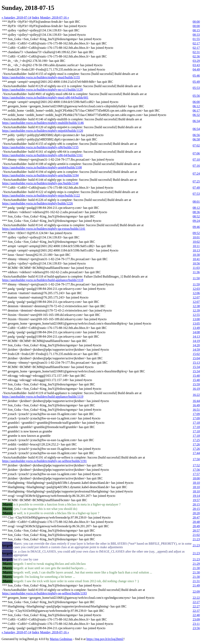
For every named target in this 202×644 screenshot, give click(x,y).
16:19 (196, 389)
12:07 (196, 297)
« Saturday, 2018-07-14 (16, 17)
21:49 (196, 585)
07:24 (196, 174)
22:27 (196, 602)
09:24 (196, 221)
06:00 (196, 102)
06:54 (196, 129)
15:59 (196, 384)
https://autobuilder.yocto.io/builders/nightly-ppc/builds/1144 (40, 183)
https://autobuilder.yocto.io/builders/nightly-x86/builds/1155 (40, 147)
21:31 (196, 581)
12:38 (196, 306)
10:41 (196, 259)
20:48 (196, 522)
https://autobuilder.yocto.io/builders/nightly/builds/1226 (37, 203)
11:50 (196, 278)
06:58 (196, 139)
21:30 (196, 568)
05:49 (196, 82)
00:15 (196, 30)
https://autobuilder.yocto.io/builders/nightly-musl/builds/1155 (41, 77)
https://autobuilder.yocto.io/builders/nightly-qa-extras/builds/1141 (44, 229)
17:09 (196, 414)
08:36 (196, 212)
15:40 (196, 376)
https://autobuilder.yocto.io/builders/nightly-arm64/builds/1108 (42, 167)
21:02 (196, 535)
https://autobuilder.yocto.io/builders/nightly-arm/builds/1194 (40, 175)
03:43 (196, 65)
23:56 (196, 628)
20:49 (196, 526)
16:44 (196, 401)
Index (36, 17)
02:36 (196, 56)
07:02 (196, 145)
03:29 (196, 61)
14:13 (196, 337)
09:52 (196, 233)
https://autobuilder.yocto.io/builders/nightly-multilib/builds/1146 (43, 123)
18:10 (196, 483)
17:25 (196, 440)
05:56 (196, 96)
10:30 (196, 255)
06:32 (196, 115)
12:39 (196, 310)
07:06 (196, 153)
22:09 (196, 592)
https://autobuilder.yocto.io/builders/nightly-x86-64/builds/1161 (42, 155)
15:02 (196, 354)
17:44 (196, 453)
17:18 (196, 423)
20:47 (196, 517)
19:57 (196, 500)
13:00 (196, 319)
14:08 (196, 332)
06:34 (196, 121)
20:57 (196, 531)
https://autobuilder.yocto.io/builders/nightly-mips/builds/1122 (41, 195)
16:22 (196, 395)
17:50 (196, 459)
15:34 (196, 367)
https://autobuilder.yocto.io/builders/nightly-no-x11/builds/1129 (42, 90)
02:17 (196, 43)
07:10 (196, 160)
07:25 (196, 181)
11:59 (196, 284)
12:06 (196, 293)
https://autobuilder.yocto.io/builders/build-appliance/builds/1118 (43, 280)
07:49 (196, 188)
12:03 (196, 289)
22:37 (196, 611)
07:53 (196, 194)
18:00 (196, 478)
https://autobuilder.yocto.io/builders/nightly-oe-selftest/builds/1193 (44, 593)
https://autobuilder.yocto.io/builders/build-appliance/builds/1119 (43, 397)
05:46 (196, 76)
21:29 (196, 564)
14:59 (196, 350)
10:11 (196, 246)
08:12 (196, 208)
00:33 (196, 35)
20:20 (196, 513)
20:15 (196, 504)
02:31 (196, 52)
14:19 (196, 341)
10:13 (196, 250)
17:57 (196, 474)
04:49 (196, 69)
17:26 (196, 444)
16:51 (196, 410)
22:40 (196, 615)
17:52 (196, 465)
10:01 (196, 237)
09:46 (196, 227)
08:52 (196, 216)
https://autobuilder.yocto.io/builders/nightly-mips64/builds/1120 (43, 131)
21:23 (196, 539)
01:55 (196, 39)
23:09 (196, 619)
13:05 (196, 323)
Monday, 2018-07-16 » (55, 17)
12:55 (196, 315)
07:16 (196, 166)
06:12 (196, 106)
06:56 (196, 135)
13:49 (196, 328)
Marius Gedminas (61, 639)
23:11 (196, 624)
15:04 (196, 358)
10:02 (196, 242)
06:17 (196, 111)
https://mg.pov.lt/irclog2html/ (105, 639)
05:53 (196, 88)
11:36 (196, 272)
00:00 (196, 22)
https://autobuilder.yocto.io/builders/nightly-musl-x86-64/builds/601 (45, 97)
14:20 (196, 345)
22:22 (196, 598)
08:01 (196, 202)
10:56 (196, 263)
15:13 (196, 363)
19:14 (196, 496)
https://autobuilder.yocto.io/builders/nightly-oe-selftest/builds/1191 (44, 461)
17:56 (196, 470)
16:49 (196, 405)
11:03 (196, 268)
